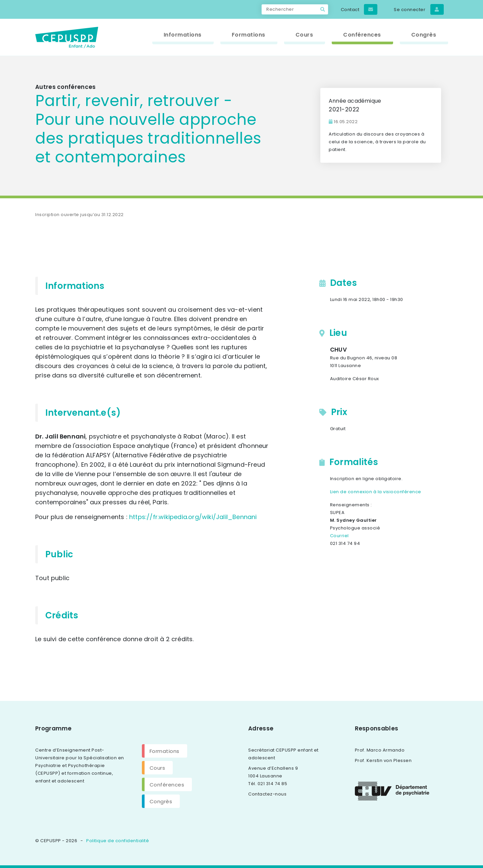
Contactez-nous (267, 794)
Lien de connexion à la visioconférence (376, 492)
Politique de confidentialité (118, 841)
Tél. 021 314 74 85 (268, 784)
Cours (157, 768)
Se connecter (419, 9)
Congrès (161, 801)
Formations (165, 751)
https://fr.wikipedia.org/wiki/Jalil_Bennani (193, 517)
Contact (359, 9)
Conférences (167, 785)
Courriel (339, 536)
